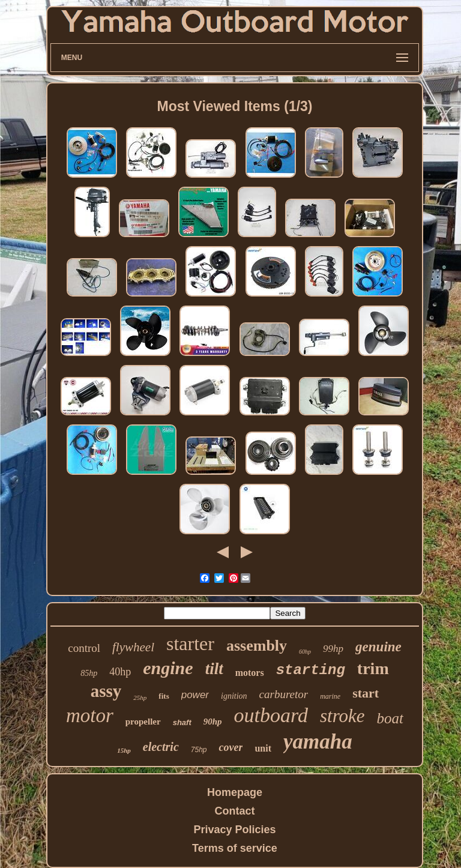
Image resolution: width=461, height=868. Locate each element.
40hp (120, 672)
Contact (234, 811)
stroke (342, 716)
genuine (378, 647)
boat (390, 718)
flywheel (133, 647)
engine (168, 668)
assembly (257, 646)
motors (250, 673)
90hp (213, 722)
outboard (271, 715)
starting (311, 670)
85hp (89, 673)
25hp (140, 698)
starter (190, 643)
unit (263, 748)
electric (161, 747)
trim (373, 668)
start (366, 693)
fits (164, 696)
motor (90, 716)
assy (106, 691)
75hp (199, 750)
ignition (234, 696)
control (84, 648)
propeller (143, 722)
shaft (182, 722)
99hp (333, 649)
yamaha (318, 742)
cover (230, 747)
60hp (305, 652)
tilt (214, 669)
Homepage (235, 792)
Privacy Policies (234, 830)
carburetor (284, 694)
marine (330, 696)
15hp (124, 750)
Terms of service (235, 848)
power (195, 695)
